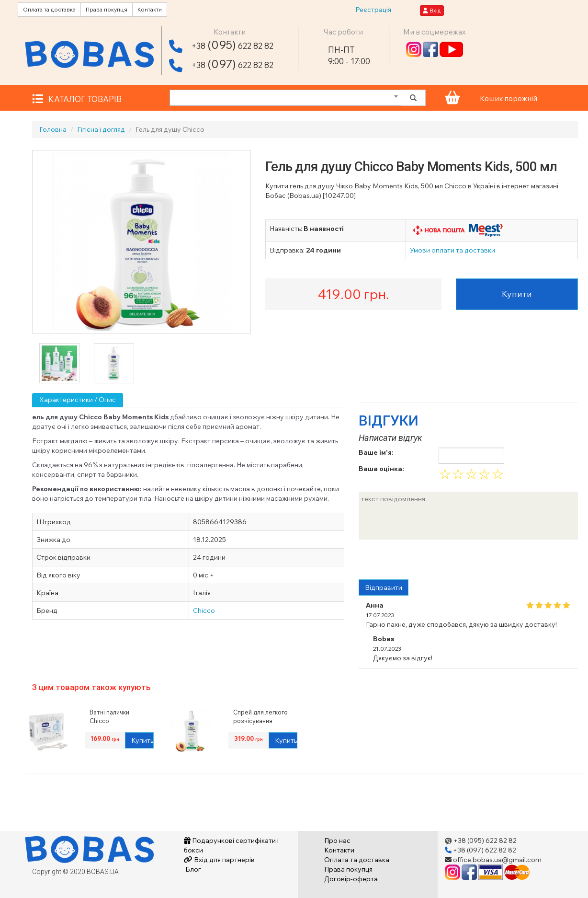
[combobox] (285, 98)
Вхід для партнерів (219, 860)
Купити (517, 294)
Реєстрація (373, 10)
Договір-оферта (351, 879)
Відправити (384, 587)
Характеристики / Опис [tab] (78, 400)
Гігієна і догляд (101, 129)
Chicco (204, 610)
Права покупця (107, 9)
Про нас (337, 840)
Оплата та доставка (49, 9)
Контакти (150, 9)
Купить (142, 740)
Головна (53, 129)
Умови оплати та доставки (452, 250)
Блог (192, 869)
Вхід (432, 10)
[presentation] (431, 561)
